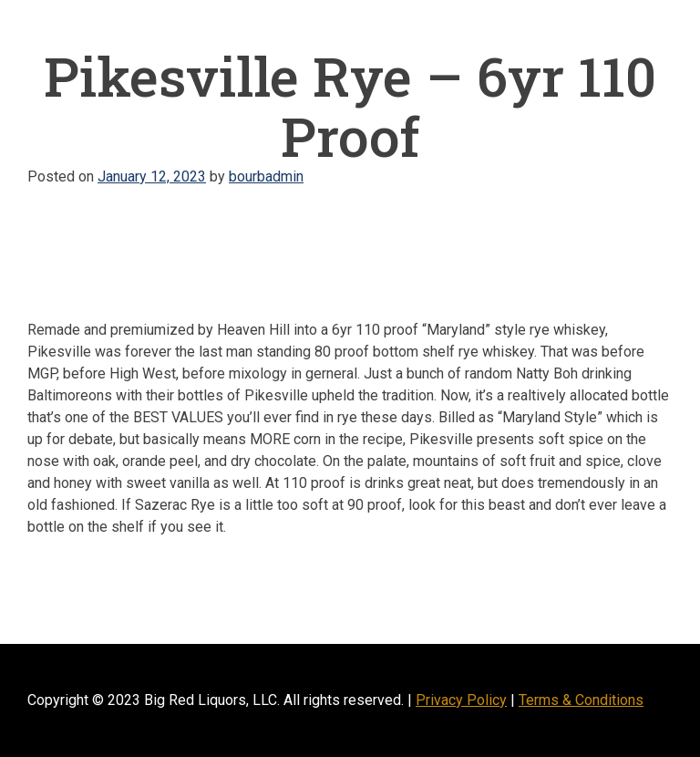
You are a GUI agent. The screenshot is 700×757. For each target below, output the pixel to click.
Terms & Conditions (581, 700)
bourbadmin (266, 176)
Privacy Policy (461, 700)
